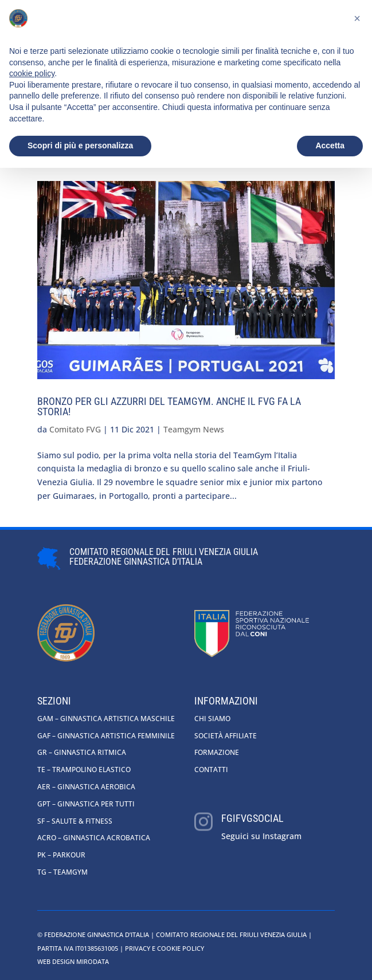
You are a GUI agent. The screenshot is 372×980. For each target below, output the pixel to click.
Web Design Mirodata (73, 961)
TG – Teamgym (62, 872)
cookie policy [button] (32, 73)
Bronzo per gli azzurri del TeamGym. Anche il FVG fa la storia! (169, 406)
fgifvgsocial (252, 818)
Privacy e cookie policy (165, 948)
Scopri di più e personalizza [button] (80, 145)
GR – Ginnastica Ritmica (82, 752)
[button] (357, 18)
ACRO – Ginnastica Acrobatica (94, 838)
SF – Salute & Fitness (75, 821)
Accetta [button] (330, 145)
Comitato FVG (75, 429)
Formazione (217, 752)
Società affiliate (226, 736)
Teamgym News (194, 429)
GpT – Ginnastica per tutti (86, 804)
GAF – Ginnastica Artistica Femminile (106, 736)
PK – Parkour (61, 855)
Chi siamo (212, 719)
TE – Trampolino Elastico (84, 770)
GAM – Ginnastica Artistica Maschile (106, 719)
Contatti (211, 770)
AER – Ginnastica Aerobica (86, 787)
